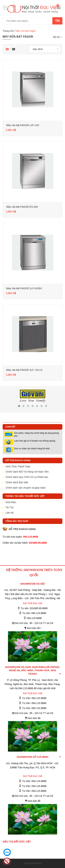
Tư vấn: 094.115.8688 (34, 613)
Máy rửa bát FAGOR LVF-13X (23, 125)
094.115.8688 (34, 618)
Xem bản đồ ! (34, 628)
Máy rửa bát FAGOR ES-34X (22, 207)
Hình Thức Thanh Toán (18, 467)
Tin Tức (10, 507)
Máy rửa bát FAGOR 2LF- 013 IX (24, 370)
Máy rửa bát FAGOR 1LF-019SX (24, 288)
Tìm (57, 21)
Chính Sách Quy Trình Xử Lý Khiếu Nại (27, 477)
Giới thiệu (11, 502)
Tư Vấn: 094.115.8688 (34, 698)
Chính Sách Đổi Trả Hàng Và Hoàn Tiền (27, 472)
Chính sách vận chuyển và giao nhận (26, 488)
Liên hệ (10, 513)
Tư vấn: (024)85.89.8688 (34, 608)
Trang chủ (8, 31)
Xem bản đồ (34, 718)
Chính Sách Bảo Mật (17, 482)
